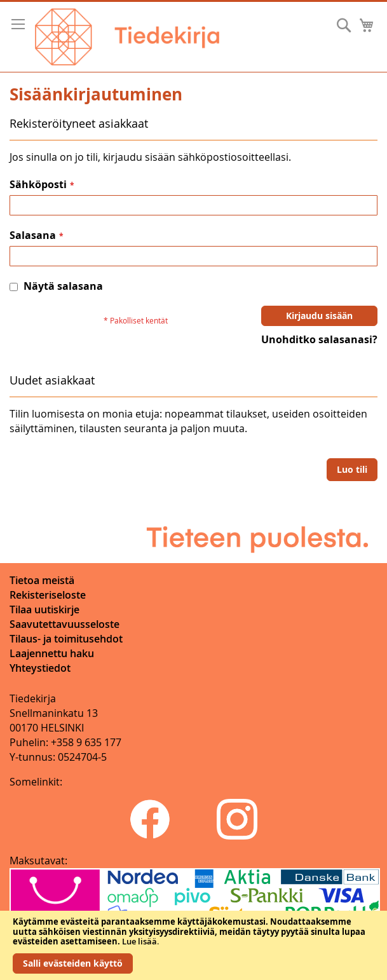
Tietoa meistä (42, 580)
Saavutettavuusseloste (64, 624)
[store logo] (127, 37)
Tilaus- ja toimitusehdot (66, 639)
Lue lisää (139, 941)
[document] (193, 945)
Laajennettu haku (52, 653)
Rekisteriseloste (48, 595)
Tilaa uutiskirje (44, 609)
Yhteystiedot (40, 668)
